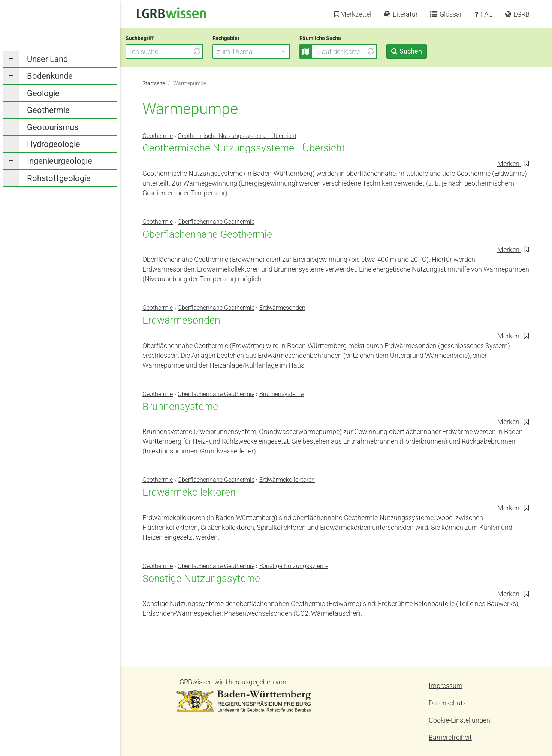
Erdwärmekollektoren (287, 480)
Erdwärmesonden (282, 308)
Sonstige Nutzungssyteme (294, 566)
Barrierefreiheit (450, 737)
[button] (268, 52)
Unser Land (47, 59)
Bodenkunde (50, 76)
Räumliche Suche (337, 38)
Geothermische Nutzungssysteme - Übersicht (237, 136)
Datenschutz (447, 703)
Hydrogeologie (54, 144)
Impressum (446, 686)
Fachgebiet (243, 38)
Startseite (154, 83)
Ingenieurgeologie (60, 161)
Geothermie (48, 110)
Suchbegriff (156, 38)
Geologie (43, 93)
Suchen (427, 51)
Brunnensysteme (281, 394)
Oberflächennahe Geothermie (216, 222)
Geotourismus (53, 127)
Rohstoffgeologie (59, 178)
